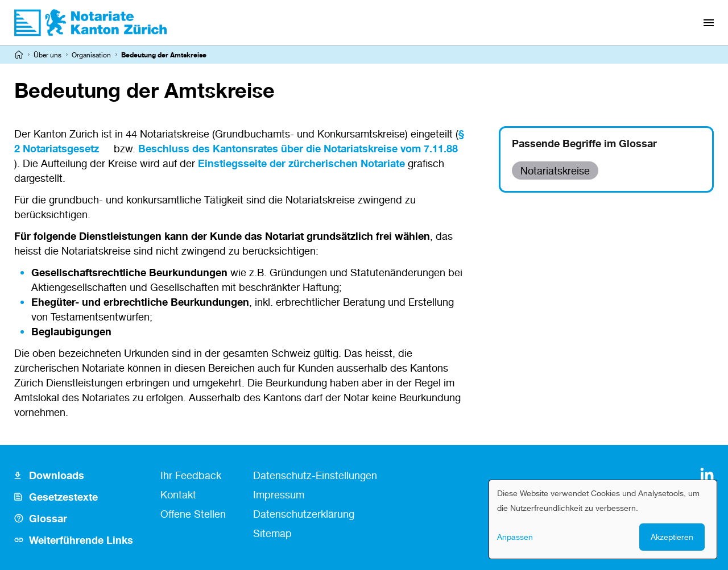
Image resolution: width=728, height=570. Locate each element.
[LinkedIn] (707, 475)
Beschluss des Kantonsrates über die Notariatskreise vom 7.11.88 (298, 148)
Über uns (47, 55)
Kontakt (178, 494)
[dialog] (603, 519)
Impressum (279, 494)
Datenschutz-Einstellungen (315, 475)
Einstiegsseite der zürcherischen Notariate (301, 163)
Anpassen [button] (515, 537)
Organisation (91, 55)
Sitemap (272, 533)
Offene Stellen (193, 514)
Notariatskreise (555, 170)
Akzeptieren (672, 537)
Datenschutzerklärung (304, 514)
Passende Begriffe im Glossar (584, 143)
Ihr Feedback (191, 475)
